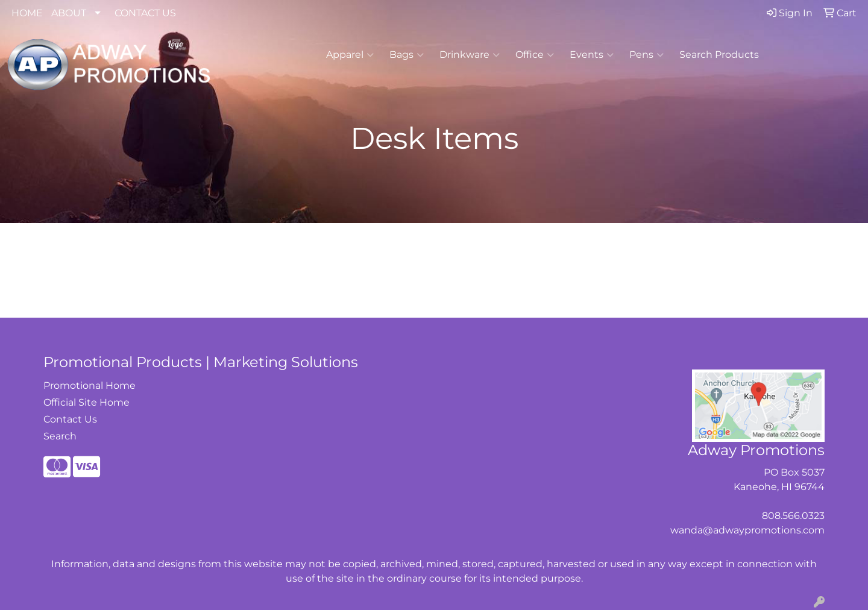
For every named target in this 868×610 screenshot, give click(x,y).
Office (535, 55)
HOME (27, 13)
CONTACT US (145, 13)
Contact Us (70, 419)
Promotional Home (90, 385)
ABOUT (69, 13)
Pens (646, 55)
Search (60, 436)
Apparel (350, 55)
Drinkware (470, 55)
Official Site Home (86, 402)
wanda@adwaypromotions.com (747, 530)
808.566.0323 (793, 516)
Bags (407, 55)
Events (592, 55)
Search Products (719, 55)
